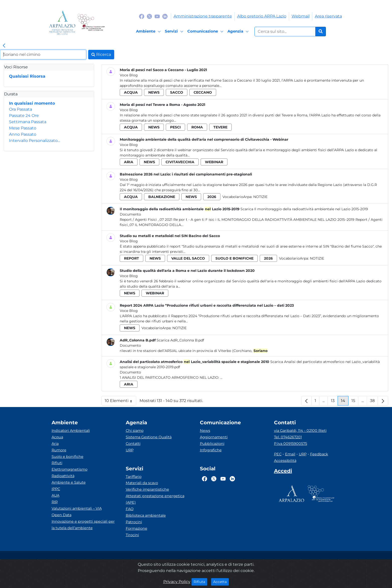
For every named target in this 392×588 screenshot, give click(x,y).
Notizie (260, 197)
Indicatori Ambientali (71, 431)
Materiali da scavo (142, 483)
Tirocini (132, 535)
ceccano (203, 92)
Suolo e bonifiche (68, 457)
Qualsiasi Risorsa (27, 76)
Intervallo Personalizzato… (35, 141)
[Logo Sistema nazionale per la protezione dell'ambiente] (91, 23)
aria (129, 162)
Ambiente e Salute (69, 482)
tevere (220, 127)
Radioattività (63, 476)
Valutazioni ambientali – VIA (77, 508)
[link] (4, 46)
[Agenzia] (239, 32)
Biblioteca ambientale (146, 515)
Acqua (57, 437)
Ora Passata (21, 109)
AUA (55, 495)
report (132, 258)
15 (355, 402)
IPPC (56, 489)
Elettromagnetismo (70, 469)
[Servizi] (175, 32)
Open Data (61, 515)
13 (334, 402)
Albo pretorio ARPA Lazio (262, 16)
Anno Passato (23, 134)
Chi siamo (135, 431)
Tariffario (134, 477)
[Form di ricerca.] (285, 32)
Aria (55, 444)
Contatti (133, 444)
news (154, 92)
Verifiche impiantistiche (147, 489)
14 (345, 402)
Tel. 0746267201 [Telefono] (288, 437)
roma (197, 127)
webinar (214, 162)
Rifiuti (57, 463)
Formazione (137, 528)
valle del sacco (188, 258)
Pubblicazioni (212, 444)
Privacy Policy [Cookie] (177, 582)
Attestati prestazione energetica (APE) (155, 499)
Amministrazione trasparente (203, 16)
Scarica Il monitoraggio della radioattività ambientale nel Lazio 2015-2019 (304, 209)
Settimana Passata (28, 122)
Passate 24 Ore (24, 116)
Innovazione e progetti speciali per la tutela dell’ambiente (83, 525)
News (205, 431)
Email (290, 454)
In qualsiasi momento (32, 103)
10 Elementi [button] (120, 402)
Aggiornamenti (214, 437)
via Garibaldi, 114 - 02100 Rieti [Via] (300, 431)
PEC (278, 454)
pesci (175, 127)
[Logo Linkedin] (165, 16)
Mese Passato (23, 128)
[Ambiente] (149, 32)
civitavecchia (180, 162)
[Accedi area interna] (283, 472)
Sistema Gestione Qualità (149, 437)
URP (130, 450)
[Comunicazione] (206, 32)
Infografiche (211, 450)
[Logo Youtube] (157, 16)
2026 (212, 197)
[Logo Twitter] (149, 16)
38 (374, 402)
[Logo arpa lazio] (62, 23)
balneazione (162, 197)
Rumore (59, 450)
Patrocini (134, 522)
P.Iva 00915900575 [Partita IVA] (291, 444)
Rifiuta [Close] (201, 581)
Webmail (301, 16)
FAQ (130, 509)
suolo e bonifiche (234, 258)
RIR (55, 502)
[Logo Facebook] (142, 16)
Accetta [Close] (221, 581)
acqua (131, 92)
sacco (177, 92)
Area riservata (328, 16)
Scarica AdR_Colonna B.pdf (180, 340)
